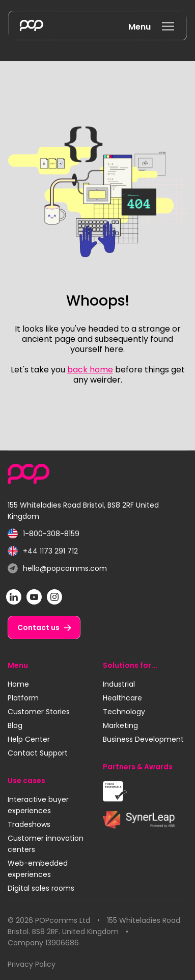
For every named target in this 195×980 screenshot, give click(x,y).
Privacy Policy (32, 964)
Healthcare (122, 698)
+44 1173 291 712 (43, 551)
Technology (124, 712)
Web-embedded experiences (38, 869)
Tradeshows (29, 824)
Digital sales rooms (41, 888)
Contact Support (38, 753)
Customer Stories (39, 712)
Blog (15, 725)
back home (90, 370)
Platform (23, 698)
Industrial (119, 684)
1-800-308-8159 (44, 534)
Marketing (120, 725)
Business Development (143, 739)
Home (18, 684)
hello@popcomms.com (57, 569)
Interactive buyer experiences (38, 805)
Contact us (38, 627)
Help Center (29, 739)
